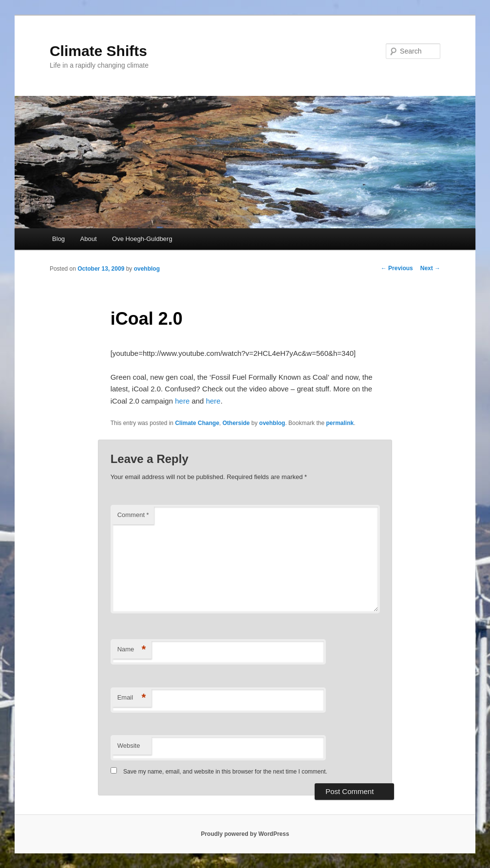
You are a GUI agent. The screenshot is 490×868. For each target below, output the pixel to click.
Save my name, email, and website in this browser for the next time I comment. (225, 772)
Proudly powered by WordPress (245, 834)
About (89, 239)
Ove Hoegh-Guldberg (142, 239)
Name (132, 650)
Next (430, 268)
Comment (133, 515)
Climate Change (197, 423)
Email (132, 698)
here (182, 401)
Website (129, 746)
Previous (397, 268)
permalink (340, 423)
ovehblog (147, 269)
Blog (58, 239)
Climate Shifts (98, 51)
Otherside (236, 423)
